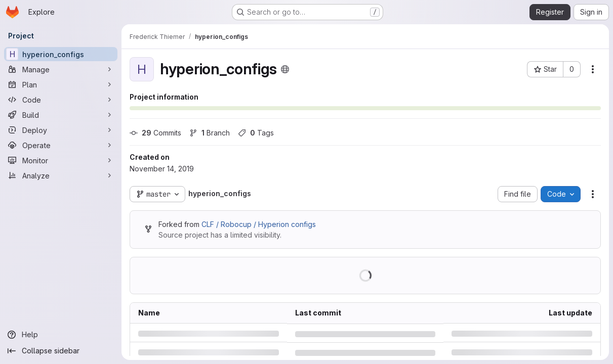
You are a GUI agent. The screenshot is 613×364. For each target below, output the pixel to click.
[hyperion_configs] (61, 54)
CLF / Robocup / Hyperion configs (259, 224)
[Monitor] (61, 160)
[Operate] (61, 145)
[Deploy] (61, 130)
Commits (155, 133)
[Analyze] (61, 175)
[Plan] (61, 84)
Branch (210, 133)
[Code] (61, 100)
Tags (256, 133)
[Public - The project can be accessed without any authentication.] (285, 69)
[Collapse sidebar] (61, 351)
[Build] (61, 115)
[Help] (61, 335)
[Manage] (61, 69)
